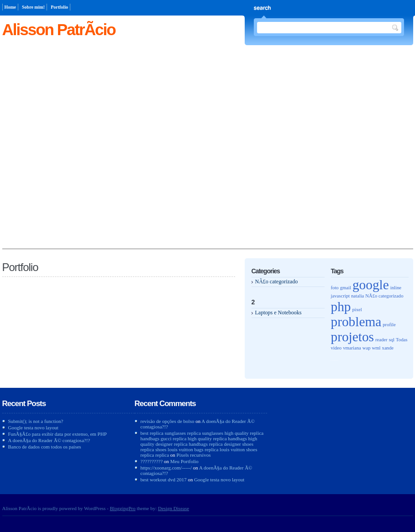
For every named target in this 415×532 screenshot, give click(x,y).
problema (356, 322)
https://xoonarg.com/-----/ (166, 468)
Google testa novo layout (33, 428)
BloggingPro (123, 508)
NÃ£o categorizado (277, 282)
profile (389, 325)
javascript (340, 296)
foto (335, 288)
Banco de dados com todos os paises (45, 447)
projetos (353, 337)
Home (11, 7)
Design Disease (173, 508)
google (371, 285)
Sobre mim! (33, 7)
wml (376, 348)
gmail (346, 288)
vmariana (352, 348)
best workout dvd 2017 (164, 480)
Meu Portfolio (184, 461)
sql (392, 340)
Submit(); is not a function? (36, 421)
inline (396, 288)
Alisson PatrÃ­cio (59, 29)
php (341, 307)
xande (388, 348)
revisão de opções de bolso (168, 421)
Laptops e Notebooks (278, 313)
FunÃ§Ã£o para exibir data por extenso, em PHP (58, 434)
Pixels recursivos (194, 455)
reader (381, 340)
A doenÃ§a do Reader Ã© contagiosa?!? (49, 440)
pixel (357, 310)
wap (367, 348)
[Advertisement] (97, 152)
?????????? (152, 461)
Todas (402, 340)
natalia (357, 296)
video (336, 348)
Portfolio (59, 7)
